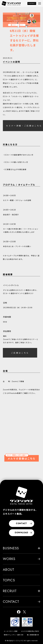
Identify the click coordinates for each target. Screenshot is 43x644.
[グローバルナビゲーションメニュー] (40, 3)
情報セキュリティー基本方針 (14, 635)
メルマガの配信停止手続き (30, 631)
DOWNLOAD (23, 533)
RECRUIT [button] (21, 591)
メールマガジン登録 (11, 631)
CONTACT (32, 3)
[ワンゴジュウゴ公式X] (24, 612)
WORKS (21, 559)
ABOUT (9, 570)
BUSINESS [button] (21, 548)
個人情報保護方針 (33, 635)
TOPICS (9, 580)
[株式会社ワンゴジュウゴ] (22, 496)
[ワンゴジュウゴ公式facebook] (19, 612)
